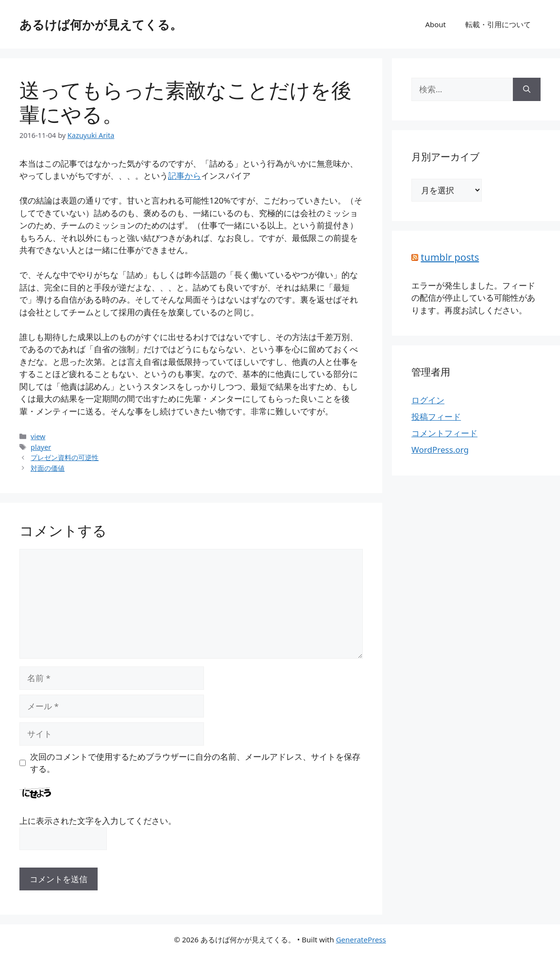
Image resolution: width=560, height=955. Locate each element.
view (38, 436)
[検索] (527, 89)
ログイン (428, 400)
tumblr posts (450, 257)
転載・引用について (498, 24)
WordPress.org (440, 450)
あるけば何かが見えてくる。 (101, 24)
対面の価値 (48, 468)
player (41, 447)
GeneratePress (361, 939)
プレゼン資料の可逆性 (65, 457)
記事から (185, 176)
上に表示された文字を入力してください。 (98, 821)
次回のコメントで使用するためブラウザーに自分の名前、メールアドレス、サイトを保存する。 (195, 763)
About (435, 24)
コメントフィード (444, 433)
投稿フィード (436, 417)
